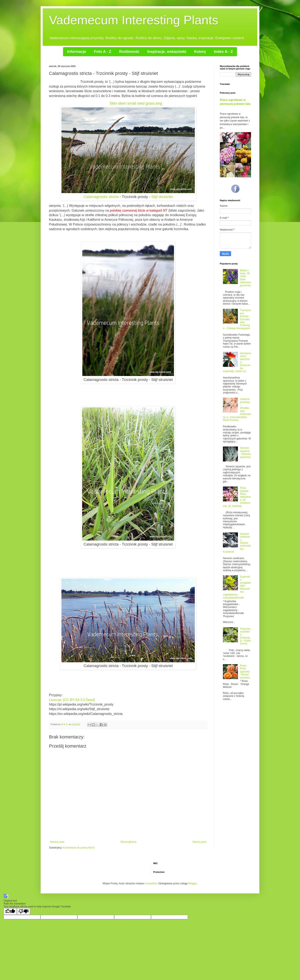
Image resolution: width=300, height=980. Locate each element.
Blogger (192, 883)
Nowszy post (57, 842)
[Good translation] (10, 911)
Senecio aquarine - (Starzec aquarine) (245, 452)
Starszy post (199, 842)
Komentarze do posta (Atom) (79, 848)
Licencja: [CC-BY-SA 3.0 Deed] (72, 700)
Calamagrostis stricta (101, 197)
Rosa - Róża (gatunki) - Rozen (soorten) (245, 672)
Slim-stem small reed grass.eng (136, 103)
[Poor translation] (24, 911)
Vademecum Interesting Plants (134, 20)
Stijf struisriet (162, 197)
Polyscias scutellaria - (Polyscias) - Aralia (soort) (245, 636)
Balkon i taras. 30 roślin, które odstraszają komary (245, 278)
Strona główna (128, 842)
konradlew (151, 883)
